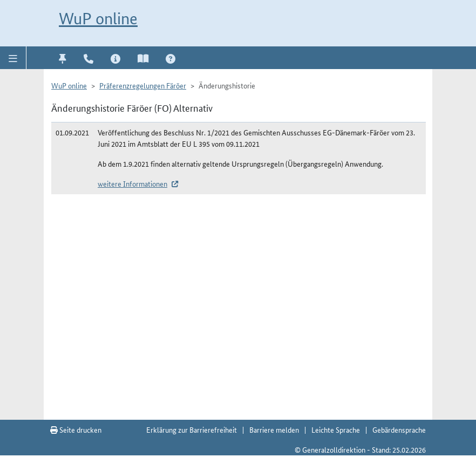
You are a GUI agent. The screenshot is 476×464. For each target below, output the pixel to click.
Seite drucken (76, 429)
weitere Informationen (132, 183)
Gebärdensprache (399, 429)
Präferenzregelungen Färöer (143, 85)
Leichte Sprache (336, 429)
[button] (13, 58)
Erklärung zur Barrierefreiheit (192, 429)
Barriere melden (274, 429)
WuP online (98, 19)
